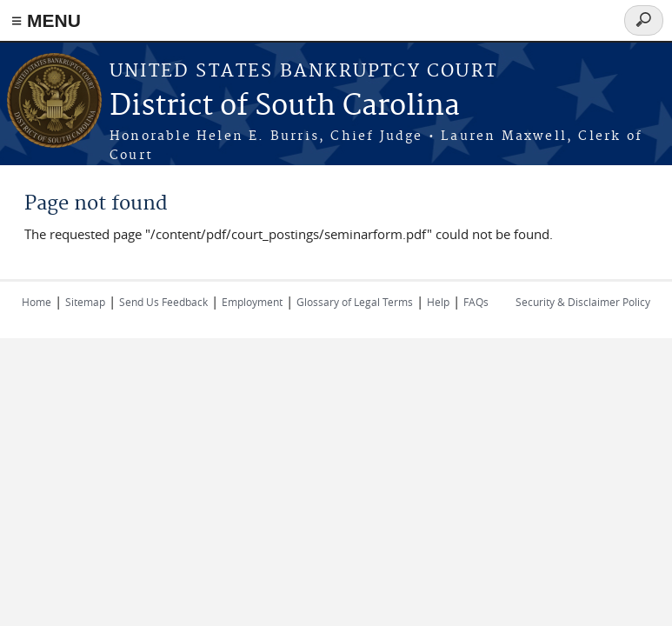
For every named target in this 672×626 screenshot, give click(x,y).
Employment (252, 302)
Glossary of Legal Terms (355, 302)
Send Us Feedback (163, 302)
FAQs (476, 302)
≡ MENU (46, 20)
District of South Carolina (285, 107)
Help (438, 302)
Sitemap (85, 302)
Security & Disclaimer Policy (583, 302)
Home (37, 302)
